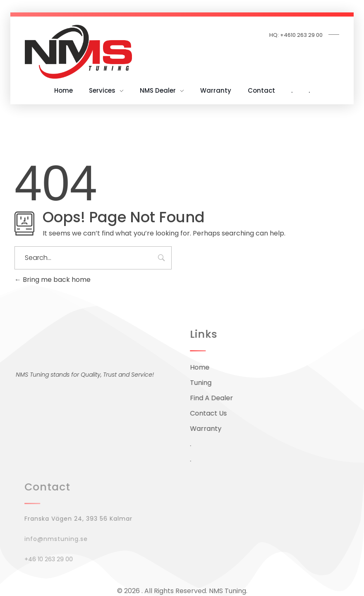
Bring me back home (53, 280)
